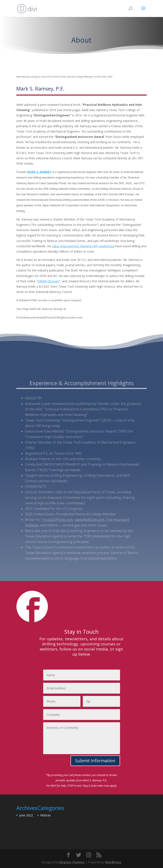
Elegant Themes (72, 862)
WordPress (113, 862)
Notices (46, 815)
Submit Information (95, 761)
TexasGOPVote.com (57, 520)
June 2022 (26, 815)
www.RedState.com (89, 520)
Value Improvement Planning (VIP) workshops (83, 246)
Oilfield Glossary (48, 281)
